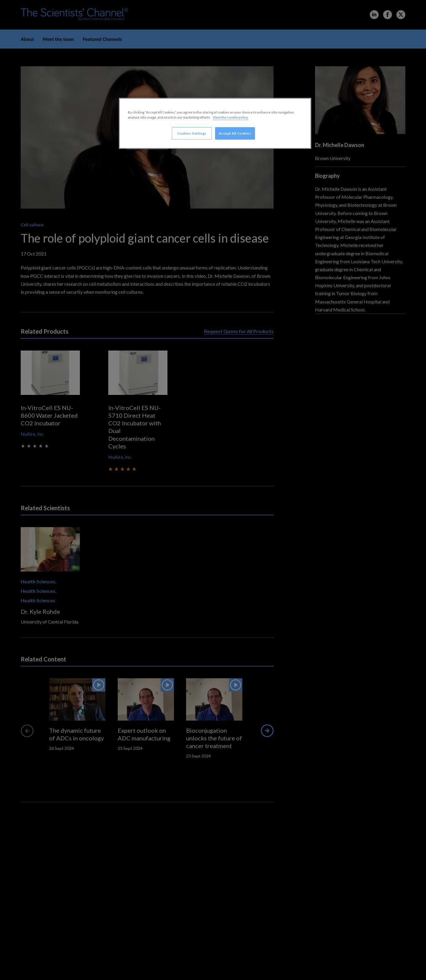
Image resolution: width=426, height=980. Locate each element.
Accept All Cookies (235, 133)
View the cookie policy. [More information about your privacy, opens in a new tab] (231, 117)
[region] (215, 123)
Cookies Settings (192, 133)
